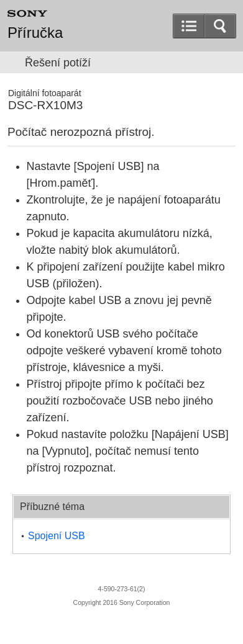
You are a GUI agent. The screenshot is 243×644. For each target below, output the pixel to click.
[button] (220, 26)
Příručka (35, 33)
